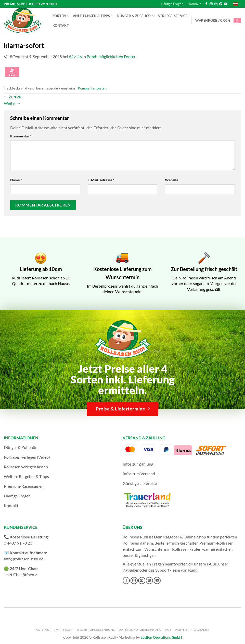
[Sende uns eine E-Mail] (216, 4)
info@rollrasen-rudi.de (24, 559)
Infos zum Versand (139, 474)
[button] (218, 21)
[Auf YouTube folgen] (226, 4)
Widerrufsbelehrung (96, 630)
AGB (168, 630)
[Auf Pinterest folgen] (221, 4)
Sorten (61, 16)
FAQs (212, 564)
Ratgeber (131, 570)
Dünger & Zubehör (136, 16)
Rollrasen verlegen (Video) (27, 457)
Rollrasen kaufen (187, 549)
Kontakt (195, 4)
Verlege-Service (173, 16)
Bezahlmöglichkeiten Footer (111, 56)
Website (172, 180)
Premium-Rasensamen (24, 486)
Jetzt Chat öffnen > (21, 575)
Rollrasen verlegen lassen (26, 467)
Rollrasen (131, 543)
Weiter (12, 103)
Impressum (64, 630)
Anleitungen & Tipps (93, 16)
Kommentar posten (92, 88)
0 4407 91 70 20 (18, 543)
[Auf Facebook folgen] (206, 4)
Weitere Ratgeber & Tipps (26, 476)
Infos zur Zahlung (138, 464)
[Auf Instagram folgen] (211, 4)
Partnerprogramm (192, 630)
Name (16, 180)
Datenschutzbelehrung (140, 630)
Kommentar (21, 136)
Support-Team (168, 570)
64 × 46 (75, 56)
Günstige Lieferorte (140, 483)
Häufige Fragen (172, 4)
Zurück (12, 97)
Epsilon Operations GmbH (161, 637)
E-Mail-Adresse (101, 180)
